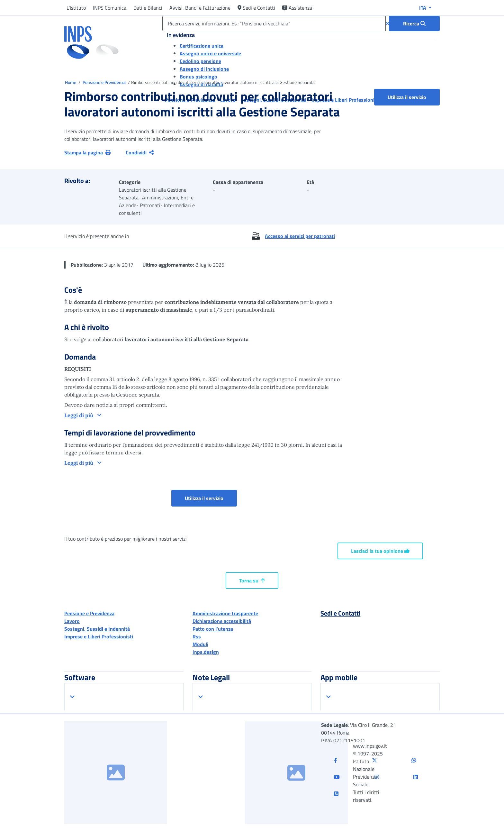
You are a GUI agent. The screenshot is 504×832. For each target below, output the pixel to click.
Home (71, 82)
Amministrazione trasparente (225, 613)
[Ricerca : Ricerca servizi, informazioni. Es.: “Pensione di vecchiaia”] (414, 23)
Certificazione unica (202, 46)
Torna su (252, 581)
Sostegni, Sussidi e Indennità (97, 629)
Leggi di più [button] (79, 415)
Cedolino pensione (200, 61)
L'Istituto (76, 8)
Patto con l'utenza (213, 629)
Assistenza (297, 8)
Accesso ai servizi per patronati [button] (300, 236)
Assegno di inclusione (204, 69)
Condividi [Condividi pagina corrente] (140, 152)
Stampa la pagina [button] (87, 152)
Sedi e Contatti (256, 8)
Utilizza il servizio (407, 97)
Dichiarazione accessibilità (222, 621)
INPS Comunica (110, 8)
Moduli (200, 644)
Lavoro (72, 621)
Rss (197, 636)
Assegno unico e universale (210, 53)
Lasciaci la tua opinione (380, 551)
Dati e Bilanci (148, 8)
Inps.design (206, 652)
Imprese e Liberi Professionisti (99, 636)
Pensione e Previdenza (105, 82)
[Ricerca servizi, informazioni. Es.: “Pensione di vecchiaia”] (274, 23)
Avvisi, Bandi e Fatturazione (200, 8)
